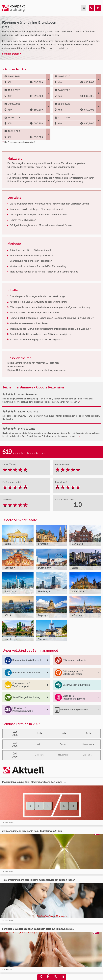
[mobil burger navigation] (84, 8)
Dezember (88, 755)
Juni (88, 733)
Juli (39, 744)
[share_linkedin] (62, 977)
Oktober (39, 755)
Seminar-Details (12, 54)
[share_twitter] (55, 977)
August (64, 744)
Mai (64, 733)
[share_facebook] (48, 977)
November (64, 755)
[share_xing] (41, 977)
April (39, 733)
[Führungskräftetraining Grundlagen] (91, 8)
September (88, 744)
